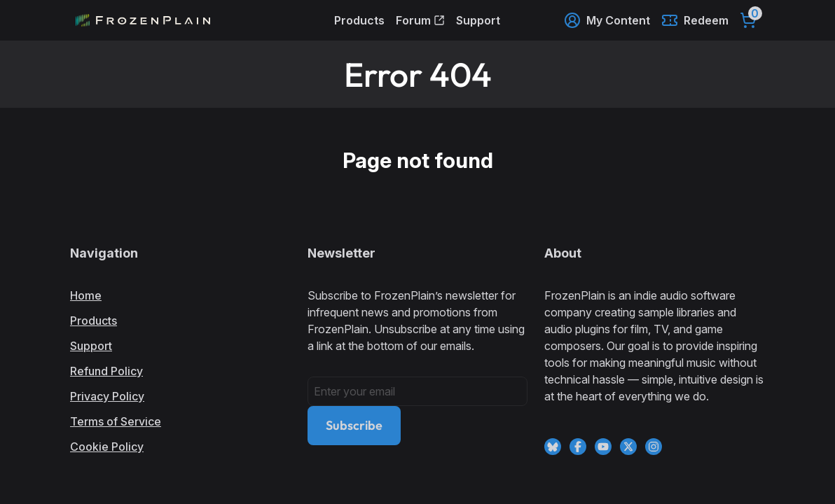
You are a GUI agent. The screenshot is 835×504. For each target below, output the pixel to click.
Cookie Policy (107, 447)
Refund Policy (106, 371)
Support (478, 20)
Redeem (695, 20)
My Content (607, 20)
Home (86, 295)
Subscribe (354, 425)
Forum (420, 20)
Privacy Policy (107, 396)
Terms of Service (116, 421)
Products (359, 20)
